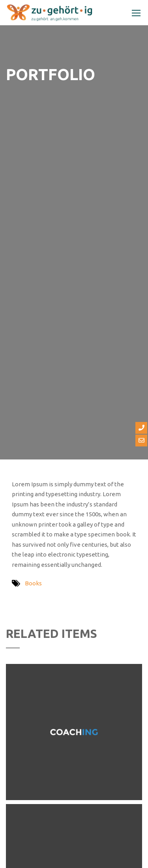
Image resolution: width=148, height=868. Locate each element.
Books (33, 583)
